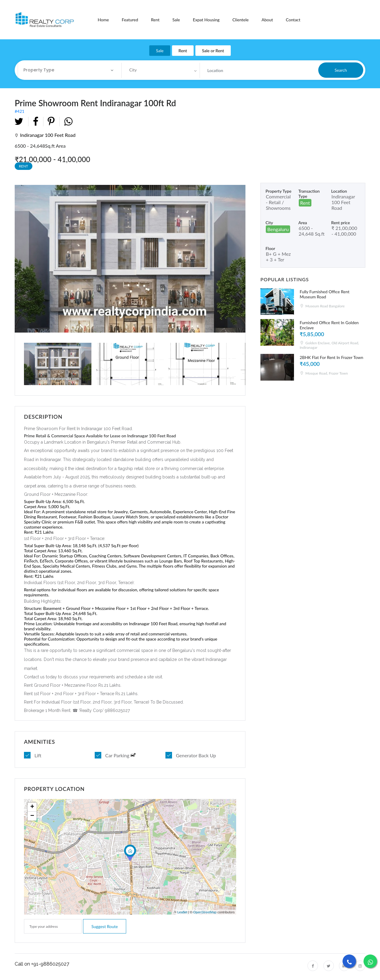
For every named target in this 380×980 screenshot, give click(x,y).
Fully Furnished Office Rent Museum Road (325, 294)
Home (103, 20)
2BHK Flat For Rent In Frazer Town (331, 357)
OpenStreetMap (205, 912)
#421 (102, 106)
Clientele (240, 20)
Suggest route (105, 926)
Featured (130, 20)
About (267, 20)
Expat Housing (206, 20)
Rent (155, 20)
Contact (293, 20)
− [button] (32, 816)
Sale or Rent (213, 51)
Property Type (39, 70)
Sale (176, 20)
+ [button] (32, 807)
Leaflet (182, 912)
